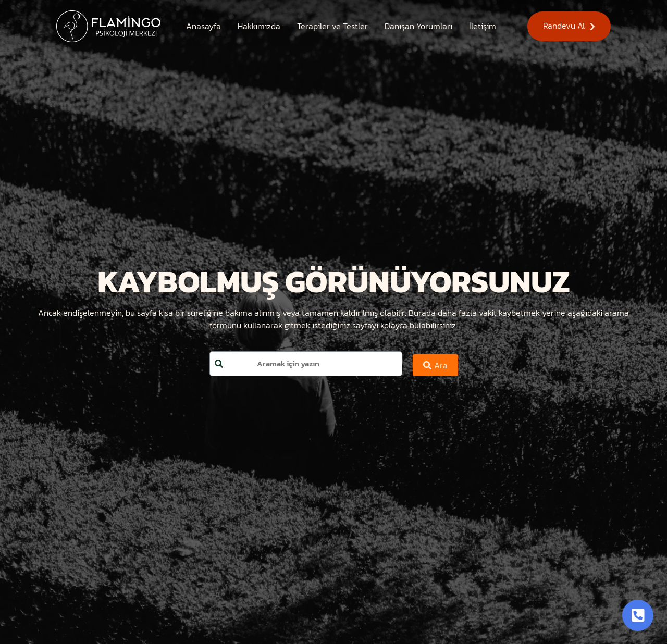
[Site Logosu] (108, 26)
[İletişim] (483, 26)
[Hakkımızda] (259, 26)
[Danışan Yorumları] (418, 26)
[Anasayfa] (203, 26)
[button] (569, 26)
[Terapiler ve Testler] (332, 26)
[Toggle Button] (638, 615)
